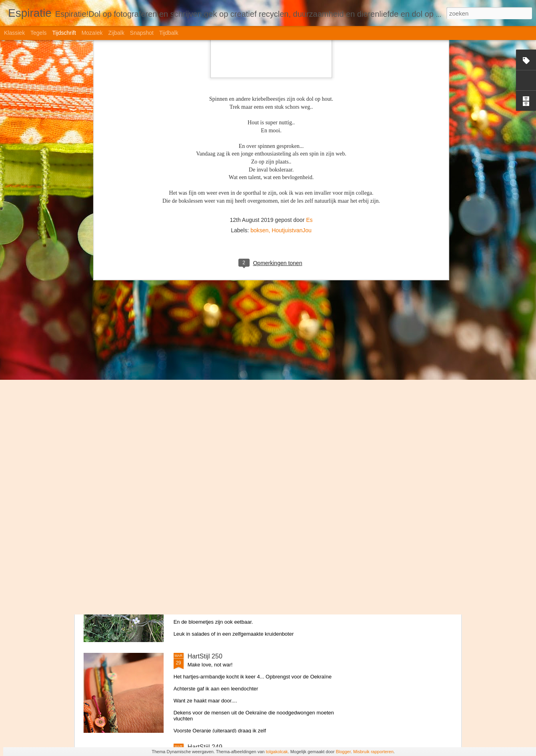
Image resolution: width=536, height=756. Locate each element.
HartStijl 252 (205, 475)
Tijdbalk (169, 33)
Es (309, 83)
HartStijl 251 (205, 566)
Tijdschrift (64, 33)
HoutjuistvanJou (292, 94)
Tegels (38, 33)
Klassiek (14, 33)
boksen (259, 94)
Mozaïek (92, 33)
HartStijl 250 (205, 656)
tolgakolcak (277, 752)
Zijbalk (116, 33)
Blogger (343, 752)
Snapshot (142, 33)
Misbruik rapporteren (373, 752)
